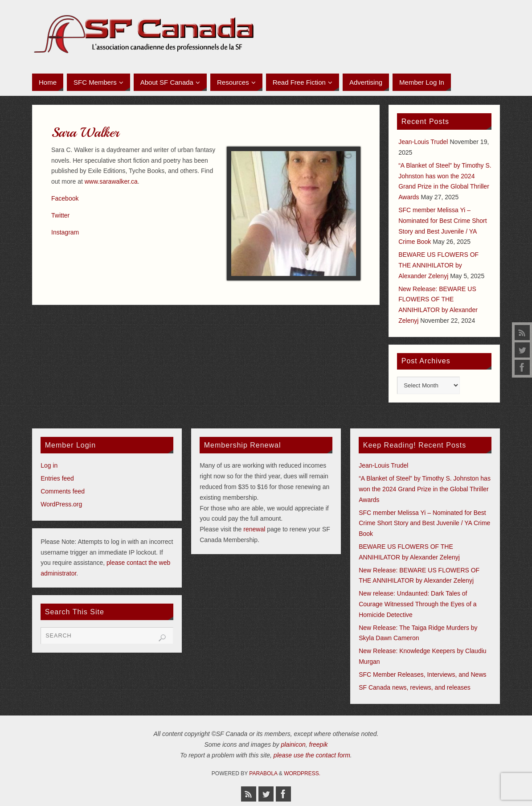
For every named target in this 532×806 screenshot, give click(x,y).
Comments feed (63, 491)
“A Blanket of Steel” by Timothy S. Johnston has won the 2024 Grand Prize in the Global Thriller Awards (425, 489)
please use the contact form (312, 755)
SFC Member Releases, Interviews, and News (422, 674)
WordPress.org (61, 504)
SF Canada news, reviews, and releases (415, 687)
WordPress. (302, 773)
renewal (254, 529)
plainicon (293, 744)
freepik (319, 744)
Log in (49, 465)
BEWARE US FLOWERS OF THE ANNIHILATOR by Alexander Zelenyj (438, 265)
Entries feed (57, 478)
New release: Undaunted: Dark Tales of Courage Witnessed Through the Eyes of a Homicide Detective (417, 604)
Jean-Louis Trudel (423, 142)
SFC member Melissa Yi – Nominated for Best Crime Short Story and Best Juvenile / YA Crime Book (424, 523)
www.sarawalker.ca (111, 181)
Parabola (263, 773)
